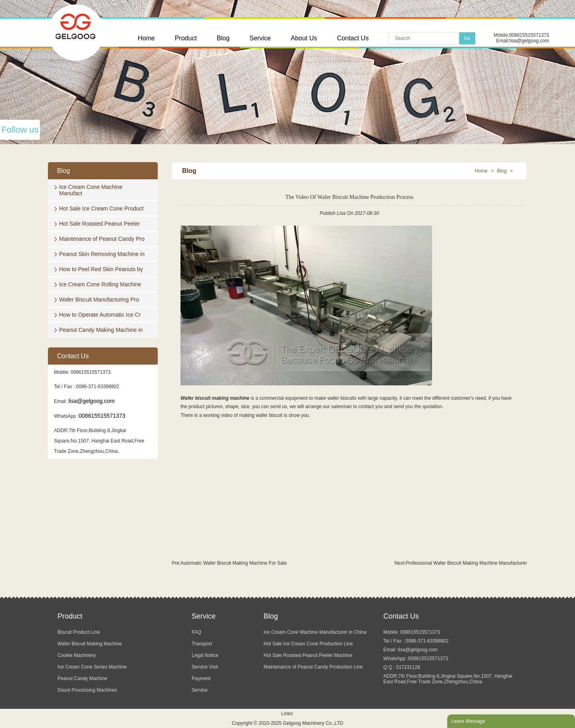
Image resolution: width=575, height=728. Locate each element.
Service (260, 38)
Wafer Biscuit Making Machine (90, 644)
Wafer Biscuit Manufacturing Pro (99, 300)
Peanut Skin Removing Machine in (102, 254)
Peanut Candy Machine (82, 678)
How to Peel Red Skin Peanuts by (101, 269)
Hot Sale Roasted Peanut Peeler (99, 224)
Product (186, 38)
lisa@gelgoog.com (529, 41)
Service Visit (205, 667)
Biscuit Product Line (79, 632)
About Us (304, 38)
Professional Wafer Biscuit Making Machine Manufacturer (466, 563)
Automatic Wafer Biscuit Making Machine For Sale (234, 563)
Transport (202, 644)
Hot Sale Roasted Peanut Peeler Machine (308, 655)
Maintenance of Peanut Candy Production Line (313, 667)
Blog (223, 38)
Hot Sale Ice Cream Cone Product (101, 208)
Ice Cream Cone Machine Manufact (91, 190)
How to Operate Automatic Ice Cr (100, 315)
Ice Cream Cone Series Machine (92, 667)
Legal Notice (205, 655)
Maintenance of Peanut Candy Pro (102, 239)
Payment (201, 678)
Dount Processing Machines (87, 690)
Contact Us (353, 38)
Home (146, 38)
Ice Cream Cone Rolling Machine (100, 284)
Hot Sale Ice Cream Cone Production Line (308, 644)
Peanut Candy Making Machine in (101, 330)
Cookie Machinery (77, 655)
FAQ (196, 632)
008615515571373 (529, 35)
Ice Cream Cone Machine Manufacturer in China (315, 632)
